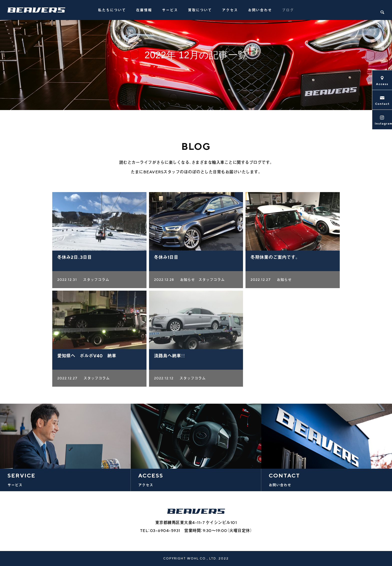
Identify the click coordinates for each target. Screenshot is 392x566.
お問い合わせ (260, 10)
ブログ (288, 10)
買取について (200, 10)
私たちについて (112, 10)
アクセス (230, 10)
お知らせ (187, 281)
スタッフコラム (96, 281)
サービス (170, 10)
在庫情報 (144, 10)
